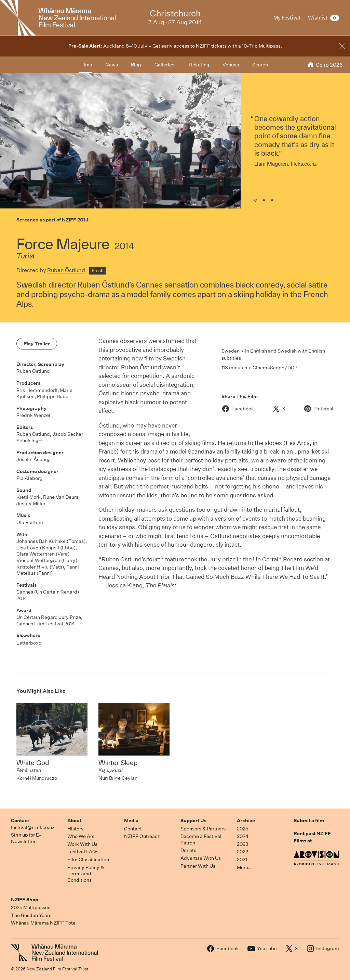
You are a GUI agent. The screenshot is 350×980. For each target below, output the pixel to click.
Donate (189, 850)
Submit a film (309, 820)
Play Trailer (37, 344)
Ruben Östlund (66, 270)
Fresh (98, 271)
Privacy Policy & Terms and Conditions (86, 874)
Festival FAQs (83, 852)
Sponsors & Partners (203, 829)
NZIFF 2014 (75, 220)
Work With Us (82, 844)
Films (86, 65)
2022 (243, 852)
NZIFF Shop (25, 900)
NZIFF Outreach (142, 836)
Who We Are (81, 836)
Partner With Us (198, 866)
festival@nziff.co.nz (33, 827)
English (259, 351)
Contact (20, 820)
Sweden (231, 351)
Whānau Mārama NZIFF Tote (43, 923)
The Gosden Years (31, 915)
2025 (243, 829)
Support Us (193, 820)
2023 (243, 844)
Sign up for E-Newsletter (26, 838)
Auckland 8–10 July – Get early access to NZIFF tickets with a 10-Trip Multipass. (175, 46)
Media (131, 820)
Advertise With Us (201, 858)
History (76, 829)
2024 (243, 836)
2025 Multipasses (31, 907)
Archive (246, 820)
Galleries (164, 65)
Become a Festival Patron (201, 839)
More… (244, 867)
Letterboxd (29, 643)
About (74, 820)
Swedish (287, 351)
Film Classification (88, 860)
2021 (242, 860)
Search (260, 65)
